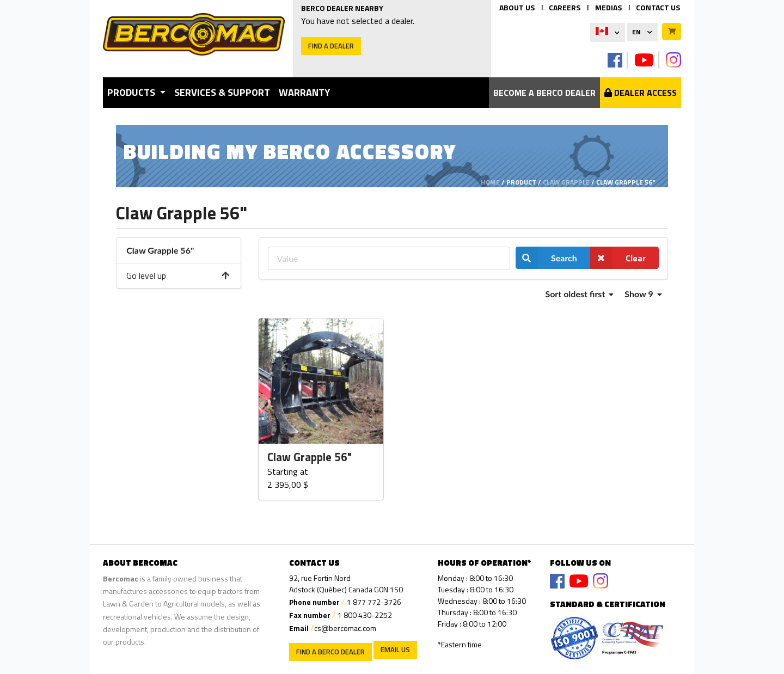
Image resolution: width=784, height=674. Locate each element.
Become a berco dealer (544, 93)
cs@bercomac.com (345, 628)
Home (490, 182)
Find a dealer (331, 46)
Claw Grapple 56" (310, 457)
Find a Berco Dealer (330, 652)
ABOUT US (517, 7)
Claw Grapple (566, 182)
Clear (618, 258)
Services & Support (222, 92)
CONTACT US (658, 7)
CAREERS (565, 7)
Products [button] (132, 92)
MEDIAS (608, 7)
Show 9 (643, 294)
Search (546, 258)
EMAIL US (395, 650)
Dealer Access (641, 93)
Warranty (304, 92)
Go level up (178, 275)
